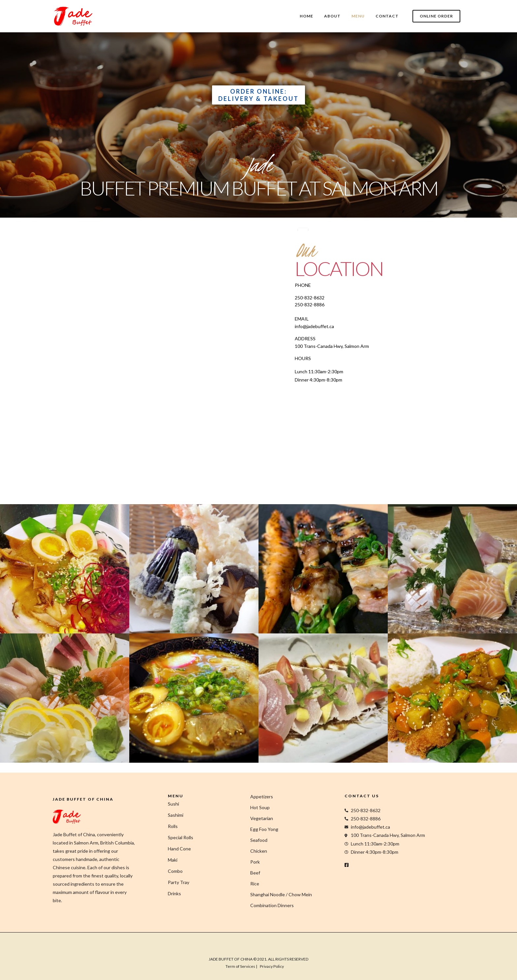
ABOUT (332, 16)
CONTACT (387, 16)
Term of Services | (241, 966)
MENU (358, 16)
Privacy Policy (272, 966)
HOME (306, 16)
